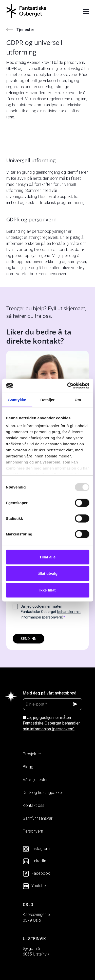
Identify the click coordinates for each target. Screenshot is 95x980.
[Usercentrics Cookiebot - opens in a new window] (68, 386)
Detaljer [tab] (48, 399)
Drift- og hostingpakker (43, 793)
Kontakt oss (34, 805)
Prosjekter (32, 754)
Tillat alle (48, 557)
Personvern (33, 831)
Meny (86, 11)
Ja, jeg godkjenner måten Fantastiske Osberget (51, 612)
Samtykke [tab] (17, 399)
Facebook (36, 873)
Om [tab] (78, 399)
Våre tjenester (35, 780)
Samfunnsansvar (38, 818)
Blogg (28, 767)
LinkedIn (34, 861)
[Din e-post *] (53, 704)
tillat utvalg (48, 573)
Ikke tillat (47, 590)
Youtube (34, 886)
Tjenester (25, 30)
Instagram (36, 849)
